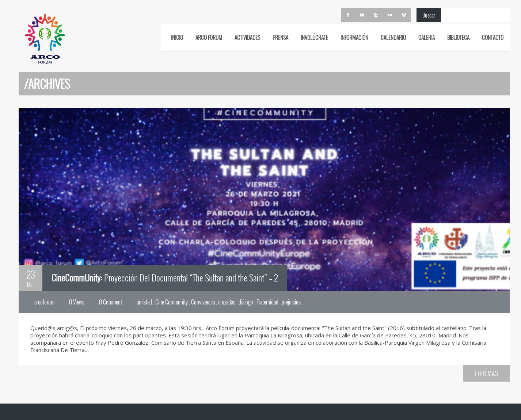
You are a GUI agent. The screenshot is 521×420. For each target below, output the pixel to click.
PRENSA (280, 37)
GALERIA (427, 37)
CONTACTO (493, 37)
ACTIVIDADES (247, 37)
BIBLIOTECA (458, 37)
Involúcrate (314, 37)
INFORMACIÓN (354, 37)
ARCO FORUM (209, 37)
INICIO (177, 37)
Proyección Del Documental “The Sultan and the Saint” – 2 (165, 277)
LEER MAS (486, 373)
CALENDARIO (393, 37)
